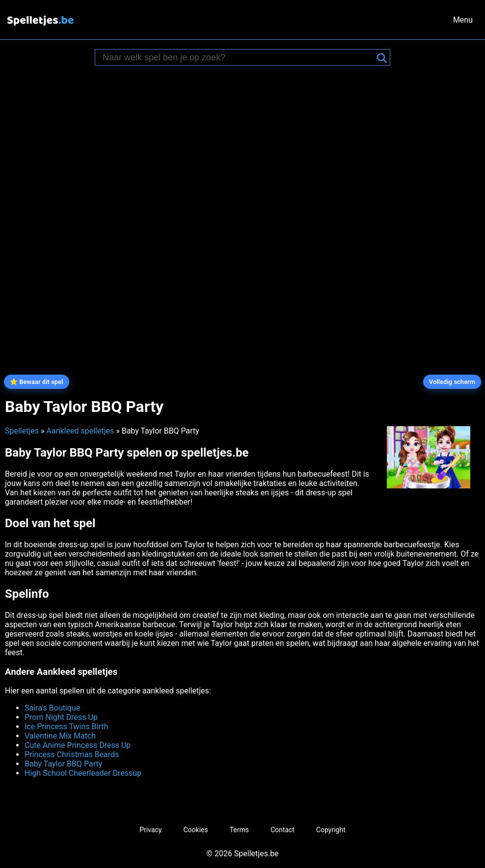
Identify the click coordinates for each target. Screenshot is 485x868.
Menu (463, 20)
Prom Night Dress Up (61, 717)
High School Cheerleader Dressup (83, 773)
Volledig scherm (452, 382)
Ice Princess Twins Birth (66, 727)
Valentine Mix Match (60, 736)
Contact (283, 830)
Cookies (195, 830)
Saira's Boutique (52, 708)
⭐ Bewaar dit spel (37, 382)
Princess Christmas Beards (72, 754)
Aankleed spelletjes (80, 431)
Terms (239, 830)
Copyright (331, 830)
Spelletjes (22, 431)
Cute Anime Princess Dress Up (78, 745)
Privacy (150, 830)
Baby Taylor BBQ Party (63, 764)
